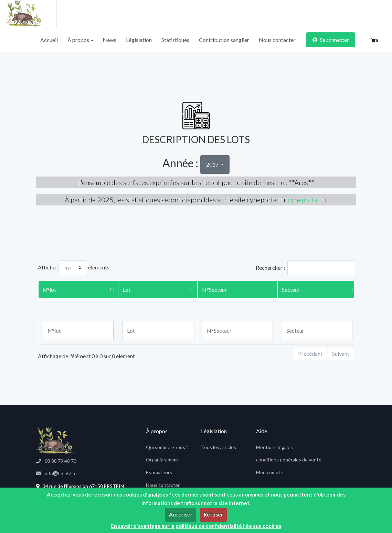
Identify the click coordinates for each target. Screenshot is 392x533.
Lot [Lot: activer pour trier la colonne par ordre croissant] (126, 290)
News (109, 40)
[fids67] (55, 441)
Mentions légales (274, 447)
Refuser (213, 514)
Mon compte (270, 472)
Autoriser (181, 514)
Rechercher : (305, 268)
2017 (213, 164)
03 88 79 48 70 (56, 461)
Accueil (49, 40)
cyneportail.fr (308, 200)
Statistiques (175, 40)
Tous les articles (219, 447)
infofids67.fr (56, 473)
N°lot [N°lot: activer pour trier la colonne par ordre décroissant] (49, 290)
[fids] (31, 14)
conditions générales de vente (289, 460)
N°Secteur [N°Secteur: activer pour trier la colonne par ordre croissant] (214, 290)
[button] (374, 41)
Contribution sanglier (224, 40)
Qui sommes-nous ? (167, 447)
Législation (139, 40)
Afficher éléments (74, 268)
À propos (80, 40)
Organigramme (162, 460)
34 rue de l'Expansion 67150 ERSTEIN (80, 486)
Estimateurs (159, 472)
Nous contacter (277, 40)
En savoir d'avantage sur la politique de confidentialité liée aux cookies (196, 526)
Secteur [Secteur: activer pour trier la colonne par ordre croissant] (291, 290)
